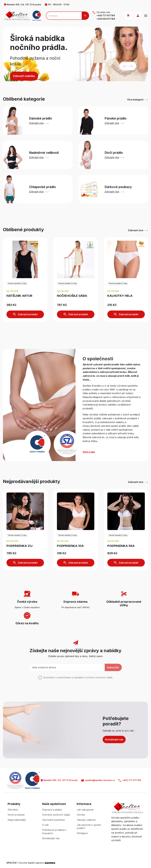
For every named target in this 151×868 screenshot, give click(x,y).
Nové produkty (16, 815)
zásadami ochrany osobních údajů (93, 677)
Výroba (81, 815)
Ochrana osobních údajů (56, 815)
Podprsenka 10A (70, 546)
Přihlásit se (138, 16)
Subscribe (113, 667)
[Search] (67, 16)
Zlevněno (13, 810)
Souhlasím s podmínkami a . (78, 677)
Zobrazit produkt (25, 314)
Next (131, 66)
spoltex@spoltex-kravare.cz (98, 780)
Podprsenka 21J (19, 546)
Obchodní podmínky (54, 820)
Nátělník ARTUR (19, 296)
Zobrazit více (138, 230)
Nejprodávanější (17, 820)
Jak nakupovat (85, 810)
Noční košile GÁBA (72, 296)
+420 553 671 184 (106, 19)
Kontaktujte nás (114, 739)
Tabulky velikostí (86, 820)
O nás (45, 825)
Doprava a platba (52, 810)
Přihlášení (82, 833)
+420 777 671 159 (106, 15)
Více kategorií (138, 100)
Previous (125, 66)
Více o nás (89, 452)
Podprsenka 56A (121, 546)
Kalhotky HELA (120, 296)
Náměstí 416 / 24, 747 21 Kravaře (22, 5)
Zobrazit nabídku (24, 76)
